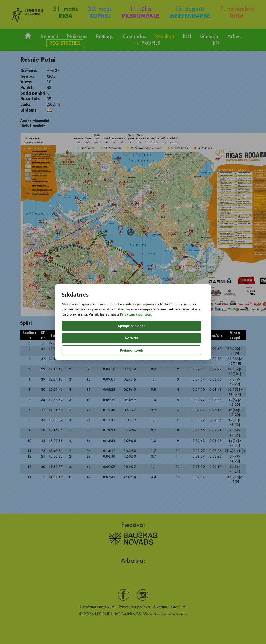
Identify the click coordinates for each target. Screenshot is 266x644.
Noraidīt (121, 338)
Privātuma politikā (135, 326)
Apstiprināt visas (81, 338)
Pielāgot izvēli (160, 338)
